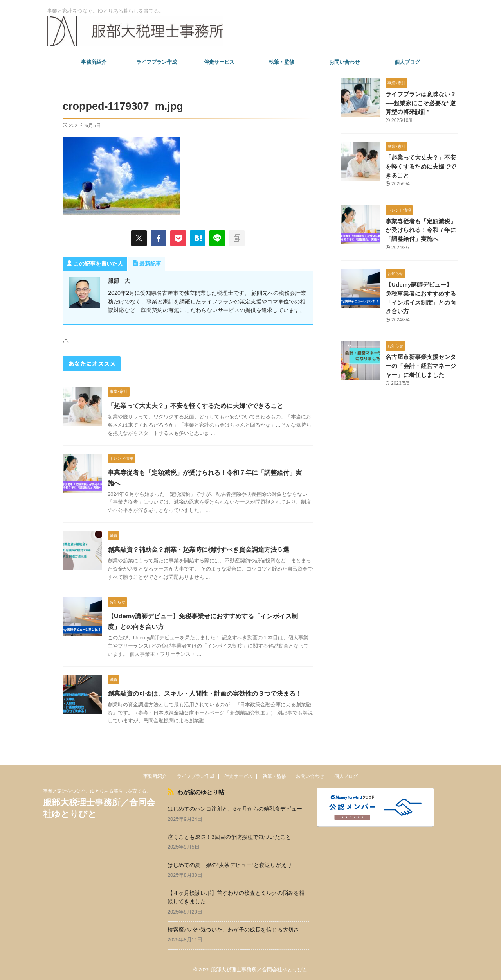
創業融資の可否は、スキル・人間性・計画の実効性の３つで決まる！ (205, 694)
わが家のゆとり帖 (199, 792)
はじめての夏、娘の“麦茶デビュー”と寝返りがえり (230, 864)
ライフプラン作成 (157, 62)
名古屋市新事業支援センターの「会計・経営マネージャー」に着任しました (421, 365)
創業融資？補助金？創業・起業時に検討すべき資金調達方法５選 (198, 550)
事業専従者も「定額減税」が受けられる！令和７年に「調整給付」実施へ (421, 230)
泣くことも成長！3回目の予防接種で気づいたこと (229, 836)
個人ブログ (407, 62)
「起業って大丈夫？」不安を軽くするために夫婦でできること (195, 406)
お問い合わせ (344, 62)
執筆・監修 (282, 62)
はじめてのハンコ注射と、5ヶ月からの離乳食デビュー (235, 808)
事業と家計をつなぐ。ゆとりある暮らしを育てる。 (97, 791)
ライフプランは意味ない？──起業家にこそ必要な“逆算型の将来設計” (421, 103)
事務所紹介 (94, 62)
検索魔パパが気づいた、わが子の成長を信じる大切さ (233, 929)
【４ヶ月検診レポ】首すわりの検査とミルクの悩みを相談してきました (236, 897)
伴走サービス (219, 62)
